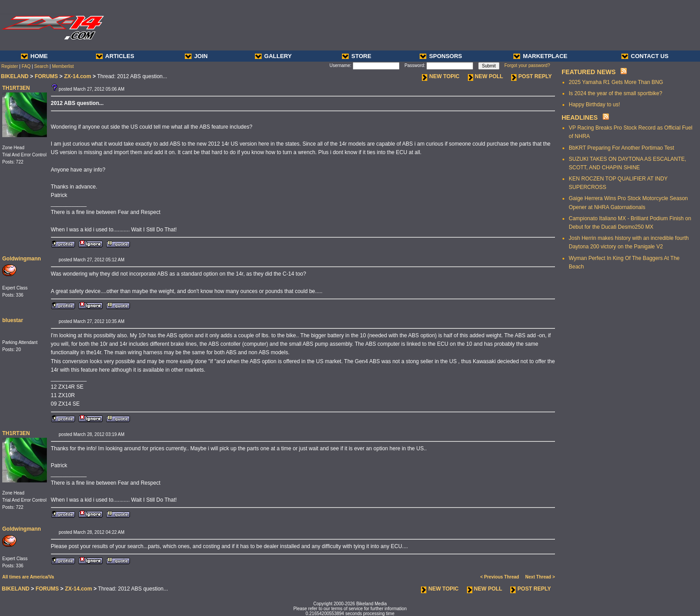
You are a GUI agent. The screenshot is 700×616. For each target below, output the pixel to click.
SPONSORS (441, 56)
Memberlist (63, 66)
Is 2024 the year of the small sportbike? (615, 93)
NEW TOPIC (441, 76)
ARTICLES (115, 56)
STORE (357, 56)
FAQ (26, 66)
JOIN (196, 56)
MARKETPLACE (540, 56)
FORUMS (46, 76)
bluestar (13, 320)
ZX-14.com (77, 76)
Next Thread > (540, 577)
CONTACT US (645, 56)
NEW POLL (485, 76)
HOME (34, 56)
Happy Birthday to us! (594, 105)
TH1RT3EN (16, 88)
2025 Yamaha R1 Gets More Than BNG (616, 82)
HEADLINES (580, 117)
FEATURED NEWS (589, 72)
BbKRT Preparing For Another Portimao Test (621, 148)
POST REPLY (531, 76)
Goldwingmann (22, 259)
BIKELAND (15, 76)
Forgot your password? (527, 65)
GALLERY (273, 56)
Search (42, 66)
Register (10, 66)
